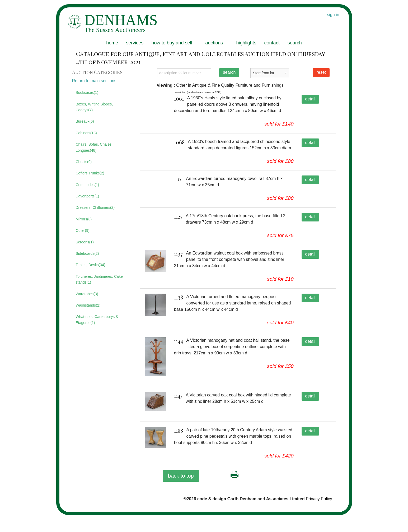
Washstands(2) (88, 305)
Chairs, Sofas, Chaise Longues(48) (94, 147)
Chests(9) (84, 162)
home (112, 43)
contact (272, 43)
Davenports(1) (88, 196)
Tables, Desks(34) (91, 265)
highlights (246, 43)
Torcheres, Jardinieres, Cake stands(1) (99, 279)
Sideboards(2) (87, 253)
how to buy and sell (172, 43)
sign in (333, 15)
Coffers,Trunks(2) (90, 173)
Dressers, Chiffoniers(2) (95, 207)
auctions (214, 43)
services (135, 43)
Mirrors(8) (84, 219)
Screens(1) (85, 242)
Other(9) (83, 230)
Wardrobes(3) (87, 294)
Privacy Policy (319, 516)
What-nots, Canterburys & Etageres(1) (97, 320)
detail (310, 99)
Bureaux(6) (85, 121)
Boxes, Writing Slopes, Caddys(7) (94, 107)
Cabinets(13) (86, 133)
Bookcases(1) (87, 92)
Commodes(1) (88, 185)
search (295, 43)
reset (321, 72)
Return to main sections (94, 81)
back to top (181, 493)
